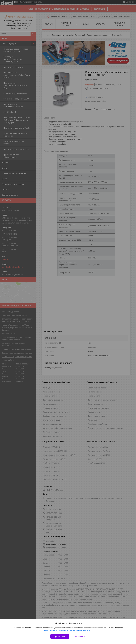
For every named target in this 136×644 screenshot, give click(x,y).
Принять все (60, 636)
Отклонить (80, 636)
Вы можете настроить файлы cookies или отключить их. (67, 630)
